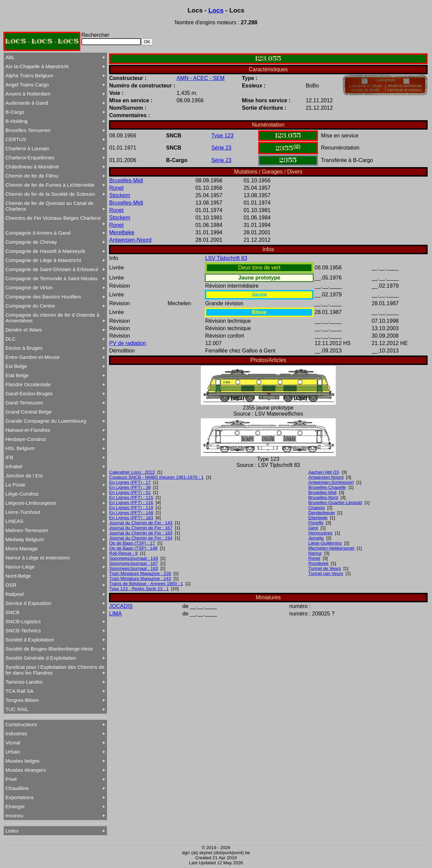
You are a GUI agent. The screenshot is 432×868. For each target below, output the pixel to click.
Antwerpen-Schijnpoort (331, 482)
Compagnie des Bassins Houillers (43, 297)
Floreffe (316, 523)
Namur (315, 553)
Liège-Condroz (22, 494)
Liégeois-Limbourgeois (31, 503)
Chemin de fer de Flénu (32, 176)
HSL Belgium (20, 448)
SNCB (12, 612)
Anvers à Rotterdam (28, 94)
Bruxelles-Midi (126, 180)
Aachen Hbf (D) (324, 472)
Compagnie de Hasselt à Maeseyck (45, 251)
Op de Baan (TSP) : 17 (132, 543)
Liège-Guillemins (325, 543)
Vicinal (13, 743)
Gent (313, 528)
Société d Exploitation (30, 640)
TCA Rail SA (19, 691)
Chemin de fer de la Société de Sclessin (50, 194)
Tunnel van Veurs (326, 573)
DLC (10, 339)
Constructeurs (21, 724)
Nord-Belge (18, 576)
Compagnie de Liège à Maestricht (43, 260)
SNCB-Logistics (23, 621)
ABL (10, 57)
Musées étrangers (26, 770)
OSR (11, 585)
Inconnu (14, 816)
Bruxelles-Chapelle (327, 487)
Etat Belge (17, 375)
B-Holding (17, 121)
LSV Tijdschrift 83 (226, 258)
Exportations (19, 797)
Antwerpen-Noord (130, 240)
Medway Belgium (25, 539)
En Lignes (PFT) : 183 (131, 518)
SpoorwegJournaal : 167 (134, 563)
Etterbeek (318, 518)
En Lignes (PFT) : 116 (131, 503)
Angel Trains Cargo (27, 85)
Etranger (15, 806)
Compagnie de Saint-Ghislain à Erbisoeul (52, 269)
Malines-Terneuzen (27, 530)
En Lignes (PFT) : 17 (130, 482)
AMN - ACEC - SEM (200, 78)
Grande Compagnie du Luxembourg (46, 421)
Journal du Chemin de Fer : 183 (141, 533)
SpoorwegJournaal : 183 (134, 568)
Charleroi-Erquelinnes (30, 157)
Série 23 (221, 148)
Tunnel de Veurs (325, 568)
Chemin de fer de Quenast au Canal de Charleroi (49, 206)
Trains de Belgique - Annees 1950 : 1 (146, 584)
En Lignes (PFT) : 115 (131, 497)
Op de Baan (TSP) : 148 (133, 548)
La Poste (15, 485)
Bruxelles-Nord (323, 497)
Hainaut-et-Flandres (28, 430)
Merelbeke (122, 232)
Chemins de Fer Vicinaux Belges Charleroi (53, 218)
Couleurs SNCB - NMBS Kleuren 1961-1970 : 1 (157, 477)
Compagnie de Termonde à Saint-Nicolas (51, 278)
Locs (216, 10)
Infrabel (14, 466)
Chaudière (17, 788)
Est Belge (16, 366)
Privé (11, 779)
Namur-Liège (20, 567)
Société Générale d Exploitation (41, 658)
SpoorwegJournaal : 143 (134, 558)
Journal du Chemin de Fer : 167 (141, 528)
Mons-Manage (22, 548)
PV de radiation (128, 343)
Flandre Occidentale (28, 384)
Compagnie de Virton (29, 287)
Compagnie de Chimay (31, 242)
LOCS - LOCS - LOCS (42, 41)
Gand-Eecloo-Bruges (29, 393)
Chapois (316, 508)
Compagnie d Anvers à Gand (38, 233)
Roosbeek (318, 563)
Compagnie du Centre (30, 306)
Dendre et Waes (24, 330)
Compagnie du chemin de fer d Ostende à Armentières (52, 318)
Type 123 (222, 136)
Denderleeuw (321, 513)
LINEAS (14, 521)
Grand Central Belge (29, 412)
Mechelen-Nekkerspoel (331, 548)
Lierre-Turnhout (23, 512)
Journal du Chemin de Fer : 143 (141, 523)
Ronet (117, 188)
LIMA (116, 614)
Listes (12, 831)
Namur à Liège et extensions (38, 558)
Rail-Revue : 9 (124, 553)
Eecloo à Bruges (24, 348)
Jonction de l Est (24, 476)
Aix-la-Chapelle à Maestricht (37, 66)
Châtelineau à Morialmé (32, 167)
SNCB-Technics (23, 630)
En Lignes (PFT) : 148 (131, 513)
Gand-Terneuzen (24, 403)
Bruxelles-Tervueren (28, 130)
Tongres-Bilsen (22, 700)
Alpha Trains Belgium (29, 75)
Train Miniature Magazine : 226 (140, 573)
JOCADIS (121, 606)
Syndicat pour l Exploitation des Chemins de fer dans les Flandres (55, 670)
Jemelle (316, 538)
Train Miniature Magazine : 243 (140, 578)
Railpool (15, 594)
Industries (16, 733)
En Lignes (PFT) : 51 (130, 492)
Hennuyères (320, 533)
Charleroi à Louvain (27, 148)
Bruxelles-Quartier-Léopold (335, 503)
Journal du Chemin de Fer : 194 (141, 538)
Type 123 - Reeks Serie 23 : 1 (139, 589)
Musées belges (22, 761)
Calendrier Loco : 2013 (132, 472)
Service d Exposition (28, 603)
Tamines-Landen (24, 682)
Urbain (13, 752)
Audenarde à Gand (27, 103)
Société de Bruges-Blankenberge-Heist (49, 649)
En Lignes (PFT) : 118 (131, 508)
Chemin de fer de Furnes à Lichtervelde (50, 185)
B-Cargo (15, 112)
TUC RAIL (17, 709)
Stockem (120, 195)
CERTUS (16, 139)
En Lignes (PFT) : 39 (130, 487)
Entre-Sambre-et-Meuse (33, 357)
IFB (9, 457)
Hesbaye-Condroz (26, 439)
